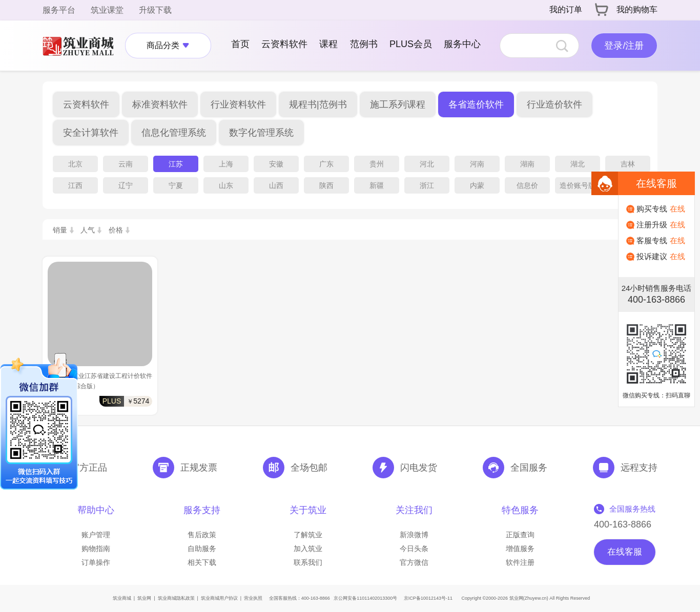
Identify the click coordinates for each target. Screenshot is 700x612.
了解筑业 (308, 535)
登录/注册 (624, 46)
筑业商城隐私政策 (176, 598)
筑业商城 (122, 598)
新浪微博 (414, 535)
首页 (240, 44)
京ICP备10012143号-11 (428, 598)
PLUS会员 (411, 44)
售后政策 (202, 535)
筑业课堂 (107, 10)
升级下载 (155, 10)
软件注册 (520, 562)
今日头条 (414, 548)
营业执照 (253, 598)
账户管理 (96, 535)
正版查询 (520, 535)
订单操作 (96, 562)
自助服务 (202, 548)
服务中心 (462, 44)
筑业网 (144, 598)
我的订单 (566, 9)
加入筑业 (308, 548)
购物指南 (96, 548)
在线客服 (625, 552)
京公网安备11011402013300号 (365, 598)
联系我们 (308, 562)
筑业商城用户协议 (219, 598)
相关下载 (202, 562)
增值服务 (520, 548)
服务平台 (59, 10)
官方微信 (414, 562)
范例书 (364, 44)
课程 (328, 44)
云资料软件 (284, 44)
